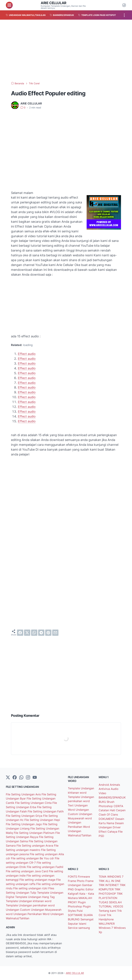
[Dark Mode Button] (124, 5)
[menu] (9, 5)
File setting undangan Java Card (27, 871)
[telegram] (41, 633)
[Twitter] (8, 778)
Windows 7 (106, 928)
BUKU (103, 802)
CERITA (118, 806)
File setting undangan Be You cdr (33, 858)
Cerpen (121, 810)
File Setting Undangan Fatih (46, 811)
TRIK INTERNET (109, 885)
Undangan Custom (18, 910)
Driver (117, 827)
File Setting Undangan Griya (24, 816)
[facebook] (20, 633)
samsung (84, 928)
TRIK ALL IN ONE (110, 881)
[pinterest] (48, 633)
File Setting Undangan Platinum (35, 833)
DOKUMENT (107, 819)
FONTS (73, 877)
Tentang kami (108, 911)
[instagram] (28, 778)
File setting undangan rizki (31, 888)
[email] (55, 633)
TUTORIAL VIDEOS (111, 906)
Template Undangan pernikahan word (30, 905)
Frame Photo (77, 881)
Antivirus (105, 789)
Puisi (80, 911)
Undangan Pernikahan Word (32, 914)
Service (73, 928)
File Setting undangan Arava (35, 846)
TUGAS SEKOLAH (110, 902)
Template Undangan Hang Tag (35, 897)
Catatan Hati (107, 810)
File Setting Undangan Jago (24, 824)
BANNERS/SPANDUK (112, 797)
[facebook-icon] (15, 778)
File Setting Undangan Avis (24, 794)
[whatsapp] (34, 633)
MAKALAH (85, 898)
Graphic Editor (84, 889)
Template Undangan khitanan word (29, 901)
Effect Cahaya (108, 832)
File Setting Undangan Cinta (34, 803)
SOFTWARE (76, 915)
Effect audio (27, 354)
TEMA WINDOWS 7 (111, 877)
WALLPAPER (107, 924)
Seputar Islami (77, 924)
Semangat (87, 919)
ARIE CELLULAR (54, 3)
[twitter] (27, 633)
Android (104, 785)
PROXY (73, 902)
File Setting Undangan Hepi (42, 820)
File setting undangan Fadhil (45, 867)
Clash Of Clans (108, 815)
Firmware (84, 877)
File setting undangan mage (38, 880)
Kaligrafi (74, 894)
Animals (115, 785)
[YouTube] (35, 778)
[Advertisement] (66, 51)
